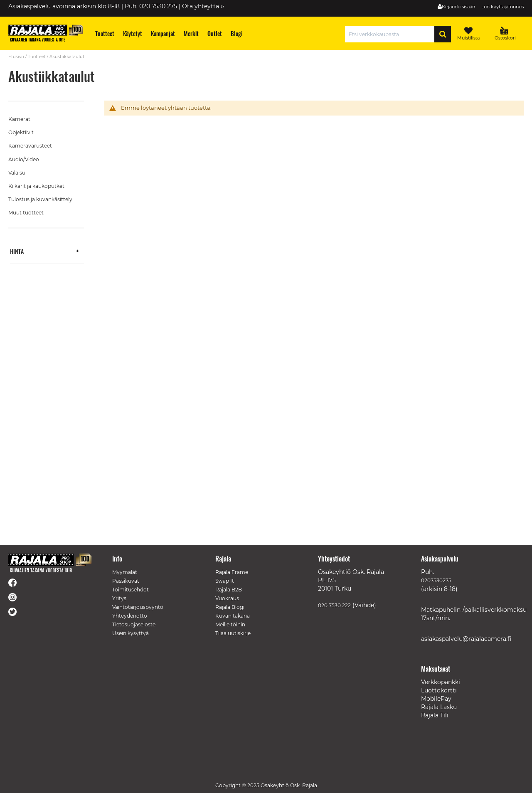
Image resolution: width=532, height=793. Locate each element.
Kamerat (19, 119)
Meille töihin (230, 624)
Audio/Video (24, 159)
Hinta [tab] (17, 251)
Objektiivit (21, 132)
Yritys (119, 598)
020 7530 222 (334, 605)
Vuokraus (227, 598)
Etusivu (16, 57)
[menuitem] (105, 33)
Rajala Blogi (230, 607)
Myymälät (125, 572)
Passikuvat (126, 581)
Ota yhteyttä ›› (203, 6)
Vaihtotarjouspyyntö (138, 607)
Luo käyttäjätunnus (502, 7)
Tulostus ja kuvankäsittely (40, 199)
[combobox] (392, 34)
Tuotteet (37, 57)
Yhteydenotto (130, 616)
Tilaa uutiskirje (233, 633)
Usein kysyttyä (131, 633)
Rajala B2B (229, 590)
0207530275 (436, 580)
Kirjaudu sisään (458, 7)
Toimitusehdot (131, 590)
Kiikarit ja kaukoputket (36, 186)
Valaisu (17, 173)
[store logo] (46, 33)
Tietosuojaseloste (134, 624)
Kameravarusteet (30, 146)
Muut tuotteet (26, 213)
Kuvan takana (233, 616)
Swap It (225, 581)
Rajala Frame (232, 572)
